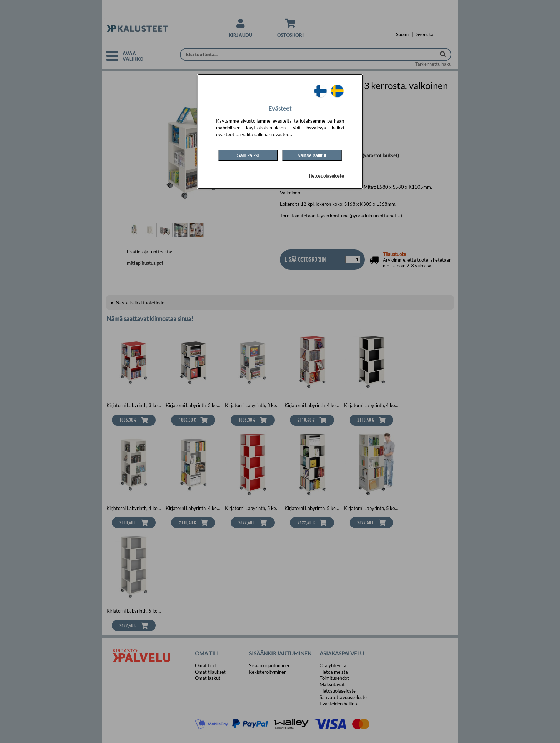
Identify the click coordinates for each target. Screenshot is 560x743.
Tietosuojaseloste (326, 176)
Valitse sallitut (312, 155)
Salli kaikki (248, 155)
